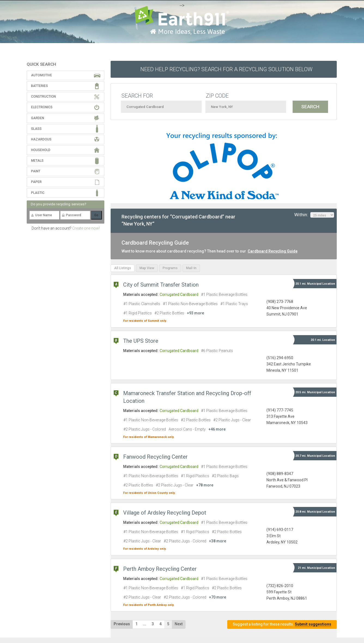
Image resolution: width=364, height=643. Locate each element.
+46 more (217, 429)
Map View (147, 268)
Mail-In (191, 268)
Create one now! (86, 228)
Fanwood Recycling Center (155, 457)
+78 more (205, 485)
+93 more (195, 313)
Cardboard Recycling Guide (273, 251)
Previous (122, 624)
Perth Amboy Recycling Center (160, 569)
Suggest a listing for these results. (282, 624)
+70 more (218, 597)
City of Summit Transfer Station (161, 285)
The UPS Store (141, 341)
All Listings (123, 268)
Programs (170, 268)
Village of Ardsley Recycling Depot (165, 513)
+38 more (218, 541)
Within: (314, 215)
